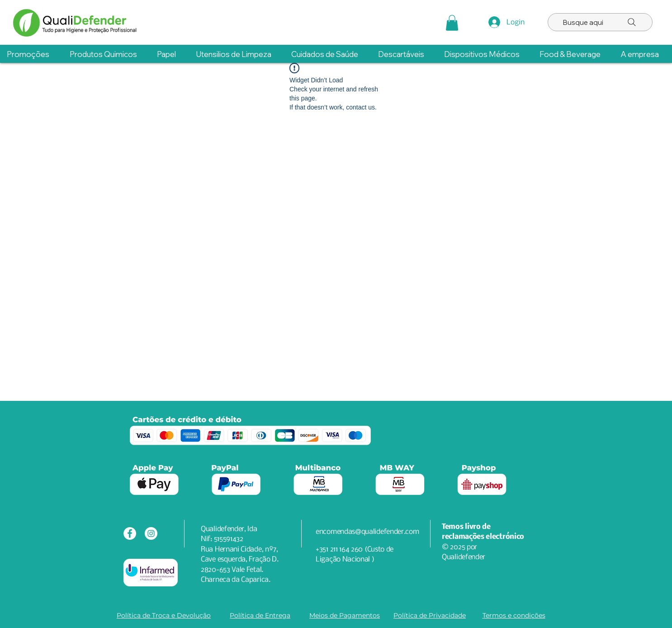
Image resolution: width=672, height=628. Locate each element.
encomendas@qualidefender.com (367, 532)
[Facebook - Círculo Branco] (130, 533)
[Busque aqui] (600, 22)
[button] (452, 23)
